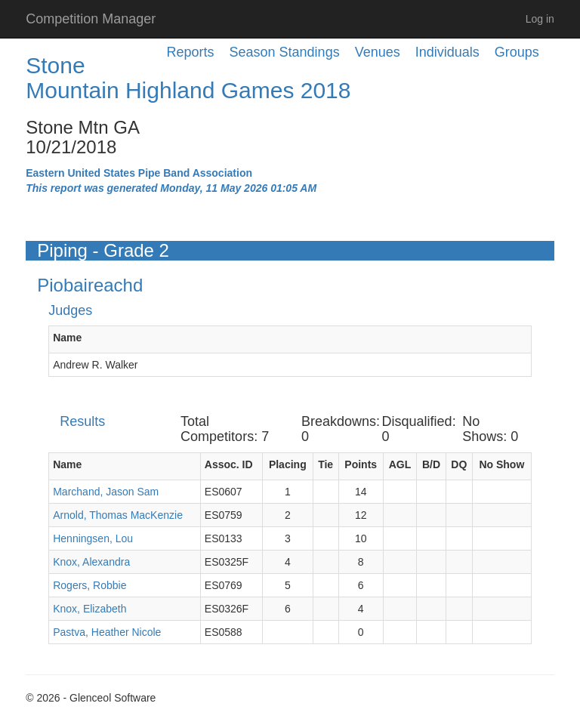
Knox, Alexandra (91, 562)
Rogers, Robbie (89, 585)
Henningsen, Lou (93, 538)
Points (361, 464)
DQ (459, 464)
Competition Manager (91, 19)
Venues (378, 52)
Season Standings (285, 52)
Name (67, 338)
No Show (501, 464)
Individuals (447, 52)
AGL (400, 464)
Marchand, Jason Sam (106, 492)
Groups (517, 52)
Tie (325, 464)
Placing (288, 464)
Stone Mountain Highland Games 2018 (188, 78)
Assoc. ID (229, 464)
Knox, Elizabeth (89, 609)
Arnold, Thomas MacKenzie (118, 515)
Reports (191, 52)
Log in (540, 19)
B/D (431, 464)
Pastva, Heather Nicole (107, 632)
